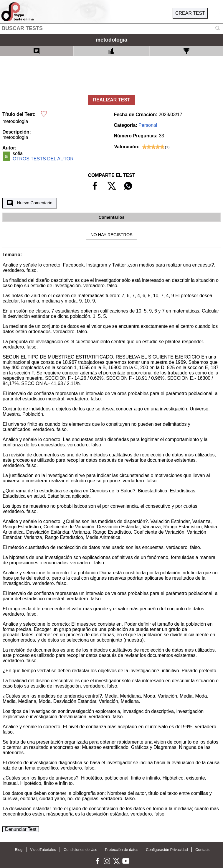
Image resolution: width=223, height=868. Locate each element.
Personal (148, 125)
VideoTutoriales (43, 850)
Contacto (203, 850)
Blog (19, 850)
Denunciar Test (21, 829)
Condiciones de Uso (81, 850)
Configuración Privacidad (167, 850)
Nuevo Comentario (29, 203)
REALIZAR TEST (111, 100)
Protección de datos (122, 850)
